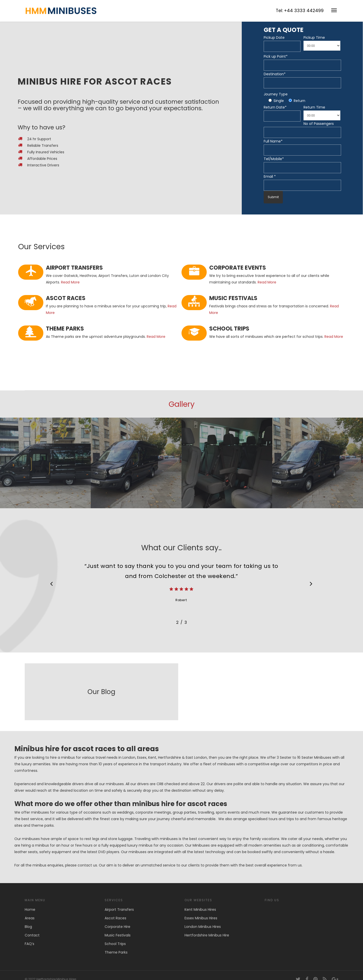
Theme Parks (116, 952)
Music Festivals (118, 935)
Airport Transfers (119, 910)
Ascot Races (115, 918)
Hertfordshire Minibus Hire (207, 935)
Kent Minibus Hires (200, 910)
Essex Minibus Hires (201, 918)
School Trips (115, 944)
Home (30, 910)
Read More (70, 282)
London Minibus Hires (203, 927)
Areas (30, 918)
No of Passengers (319, 124)
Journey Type (276, 94)
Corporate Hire (117, 927)
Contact (32, 935)
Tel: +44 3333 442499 (300, 11)
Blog (28, 927)
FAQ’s (29, 944)
